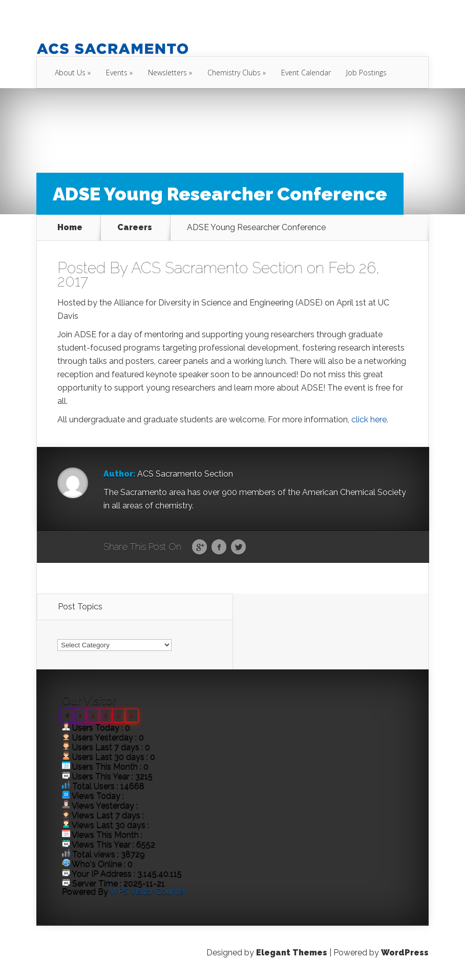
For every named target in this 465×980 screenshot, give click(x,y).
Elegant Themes (292, 953)
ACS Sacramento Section (217, 268)
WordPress (405, 953)
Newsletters (167, 73)
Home (70, 228)
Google (199, 547)
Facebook (219, 547)
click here (369, 420)
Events (117, 73)
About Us (70, 73)
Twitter (238, 547)
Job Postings (366, 73)
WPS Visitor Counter (148, 892)
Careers (135, 228)
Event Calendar (306, 73)
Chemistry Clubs (234, 73)
